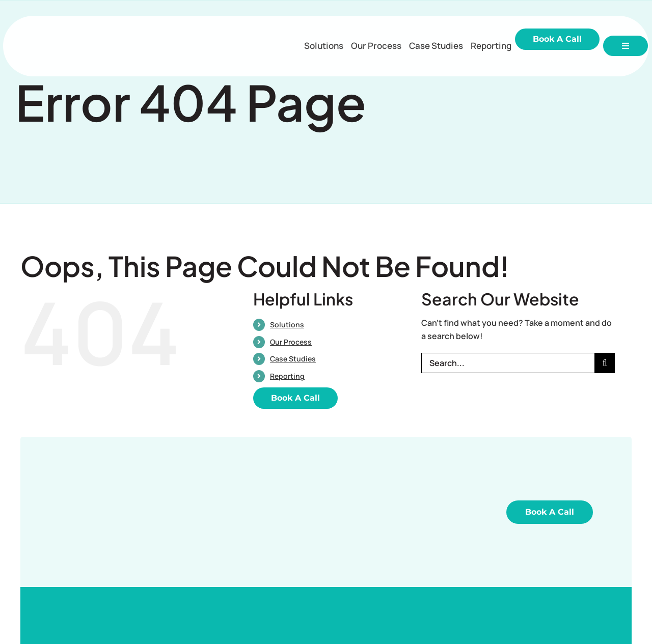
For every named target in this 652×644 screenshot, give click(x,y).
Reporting (287, 376)
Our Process (291, 342)
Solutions (287, 325)
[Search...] (508, 363)
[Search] (605, 363)
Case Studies (293, 359)
